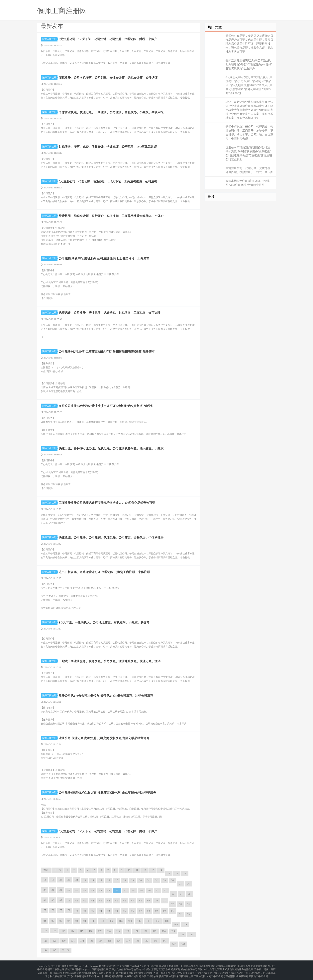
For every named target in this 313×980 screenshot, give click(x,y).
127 (191, 935)
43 (93, 890)
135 (110, 941)
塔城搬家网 (118, 973)
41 (77, 890)
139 (146, 941)
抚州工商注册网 (167, 973)
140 (156, 941)
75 (45, 910)
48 (133, 890)
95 (53, 921)
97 (69, 921)
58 (61, 900)
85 (125, 911)
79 (77, 911)
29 (133, 880)
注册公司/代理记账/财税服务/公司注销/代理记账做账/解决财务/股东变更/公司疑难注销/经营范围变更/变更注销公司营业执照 (249, 153)
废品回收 (124, 966)
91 (172, 911)
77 (61, 910)
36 (188, 884)
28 (125, 880)
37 (45, 890)
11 (137, 870)
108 (167, 921)
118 (109, 931)
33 (164, 880)
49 (141, 890)
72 (172, 904)
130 (64, 941)
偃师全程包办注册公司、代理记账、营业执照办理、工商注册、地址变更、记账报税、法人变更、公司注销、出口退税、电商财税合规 (249, 133)
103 (121, 921)
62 (93, 901)
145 (54, 950)
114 (72, 931)
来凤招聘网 (182, 973)
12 (145, 870)
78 (69, 910)
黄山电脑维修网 (242, 966)
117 (100, 931)
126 (182, 935)
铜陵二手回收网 (56, 968)
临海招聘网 (242, 973)
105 (139, 921)
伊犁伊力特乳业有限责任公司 (186, 970)
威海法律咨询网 (133, 973)
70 (156, 901)
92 (180, 914)
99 (85, 921)
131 (73, 941)
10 (129, 870)
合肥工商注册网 (197, 973)
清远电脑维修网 (207, 966)
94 (45, 921)
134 (100, 941)
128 (45, 941)
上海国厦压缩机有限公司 (140, 970)
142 (174, 944)
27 (117, 880)
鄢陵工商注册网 (170, 966)
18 (45, 880)
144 (45, 950)
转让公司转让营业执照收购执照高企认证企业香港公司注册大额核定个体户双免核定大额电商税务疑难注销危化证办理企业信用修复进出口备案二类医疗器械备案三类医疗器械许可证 (249, 110)
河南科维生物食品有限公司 (67, 970)
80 (85, 911)
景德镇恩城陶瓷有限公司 (95, 970)
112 (54, 931)
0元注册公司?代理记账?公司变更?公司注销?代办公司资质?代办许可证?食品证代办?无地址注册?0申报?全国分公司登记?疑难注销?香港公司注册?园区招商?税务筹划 (249, 85)
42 (85, 890)
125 (173, 931)
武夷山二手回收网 (258, 973)
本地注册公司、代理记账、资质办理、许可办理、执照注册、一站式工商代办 (249, 170)
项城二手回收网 (73, 968)
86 (133, 911)
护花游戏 (135, 966)
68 (141, 901)
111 (45, 931)
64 (109, 901)
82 (101, 911)
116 (91, 931)
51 (157, 890)
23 (85, 880)
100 (93, 921)
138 (137, 941)
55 (189, 894)
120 (127, 931)
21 (69, 880)
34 (172, 880)
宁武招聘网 (230, 973)
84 (117, 911)
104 (130, 921)
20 (61, 880)
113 (63, 931)
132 (82, 941)
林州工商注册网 (117, 970)
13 (153, 870)
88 (149, 911)
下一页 (65, 950)
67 (133, 901)
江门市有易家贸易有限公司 (82, 973)
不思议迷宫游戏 (162, 968)
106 (148, 921)
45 (109, 890)
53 (173, 894)
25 (101, 880)
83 (109, 911)
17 (185, 874)
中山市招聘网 (104, 973)
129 (54, 941)
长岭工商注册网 (162, 970)
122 (146, 931)
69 (149, 901)
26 (109, 880)
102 (112, 921)
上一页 (57, 870)
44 (101, 890)
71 (164, 901)
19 (53, 880)
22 (77, 880)
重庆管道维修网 (150, 973)
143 (183, 944)
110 (185, 924)
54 (181, 894)
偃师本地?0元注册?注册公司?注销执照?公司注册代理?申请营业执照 (248, 183)
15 (169, 874)
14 (161, 870)
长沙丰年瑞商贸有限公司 (95, 968)
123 (155, 931)
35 (180, 884)
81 (93, 911)
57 (53, 900)
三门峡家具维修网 (188, 966)
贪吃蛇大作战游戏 (143, 968)
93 (188, 914)
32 (156, 880)
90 (164, 911)
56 (45, 900)
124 (164, 931)
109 (176, 924)
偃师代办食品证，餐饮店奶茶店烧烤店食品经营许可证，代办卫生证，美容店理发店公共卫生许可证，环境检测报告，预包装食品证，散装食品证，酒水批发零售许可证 (249, 44)
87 (141, 911)
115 (82, 931)
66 (125, 901)
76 (53, 910)
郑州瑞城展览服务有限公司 (239, 968)
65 (117, 901)
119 (118, 931)
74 (188, 904)
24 (93, 880)
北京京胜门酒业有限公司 (216, 970)
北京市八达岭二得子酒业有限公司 (247, 970)
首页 (46, 870)
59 (69, 901)
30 (141, 880)
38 (53, 890)
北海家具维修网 (259, 966)
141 (165, 941)
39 (61, 890)
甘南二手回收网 (215, 973)
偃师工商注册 (50, 39)
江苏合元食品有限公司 (121, 968)
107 (157, 921)
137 (128, 941)
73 (180, 904)
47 (125, 890)
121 (136, 931)
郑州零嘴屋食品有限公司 (184, 968)
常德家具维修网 (224, 966)
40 (69, 890)
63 (101, 901)
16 (177, 874)
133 (91, 941)
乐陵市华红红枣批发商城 (211, 968)
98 (77, 921)
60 (77, 901)
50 (149, 890)
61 (85, 901)
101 (102, 921)
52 (165, 890)
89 (156, 911)
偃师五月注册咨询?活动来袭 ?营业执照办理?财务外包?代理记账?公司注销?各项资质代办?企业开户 (249, 65)
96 (61, 921)
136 (119, 941)
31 (149, 880)
